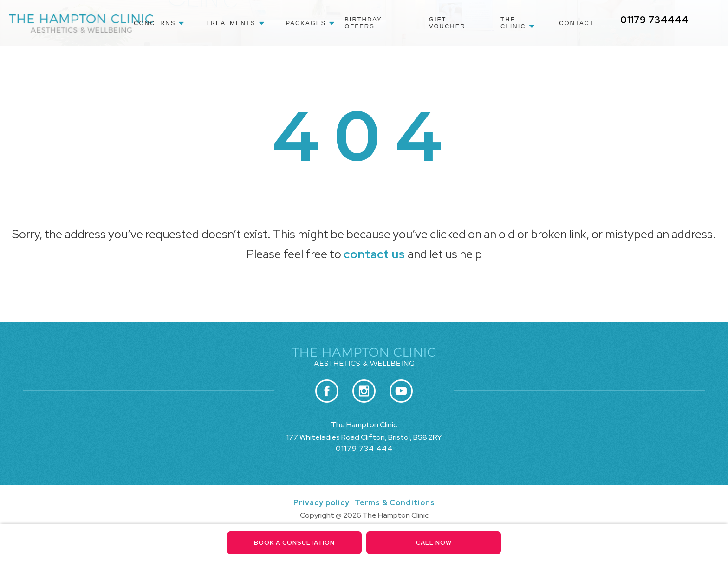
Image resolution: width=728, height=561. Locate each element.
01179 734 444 (364, 448)
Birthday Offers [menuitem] (363, 23)
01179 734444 (654, 20)
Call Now (434, 543)
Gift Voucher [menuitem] (447, 23)
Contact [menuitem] (577, 23)
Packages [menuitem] (306, 23)
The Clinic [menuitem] (513, 23)
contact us (374, 254)
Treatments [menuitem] (231, 23)
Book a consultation (295, 543)
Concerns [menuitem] (155, 23)
